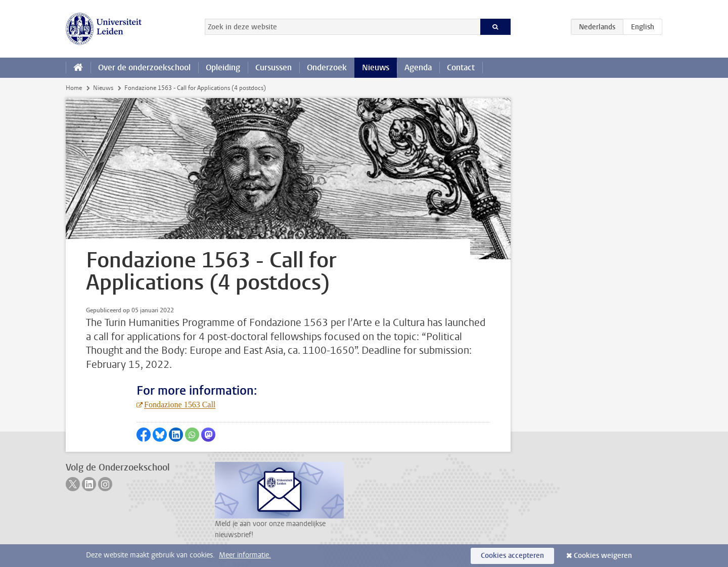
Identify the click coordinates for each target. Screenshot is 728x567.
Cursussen (274, 67)
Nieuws (376, 67)
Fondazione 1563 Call (180, 405)
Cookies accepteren (512, 556)
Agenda (418, 67)
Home (74, 88)
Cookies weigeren (603, 556)
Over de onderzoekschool (144, 67)
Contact (461, 67)
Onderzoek (327, 67)
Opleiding (223, 67)
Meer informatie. (245, 555)
